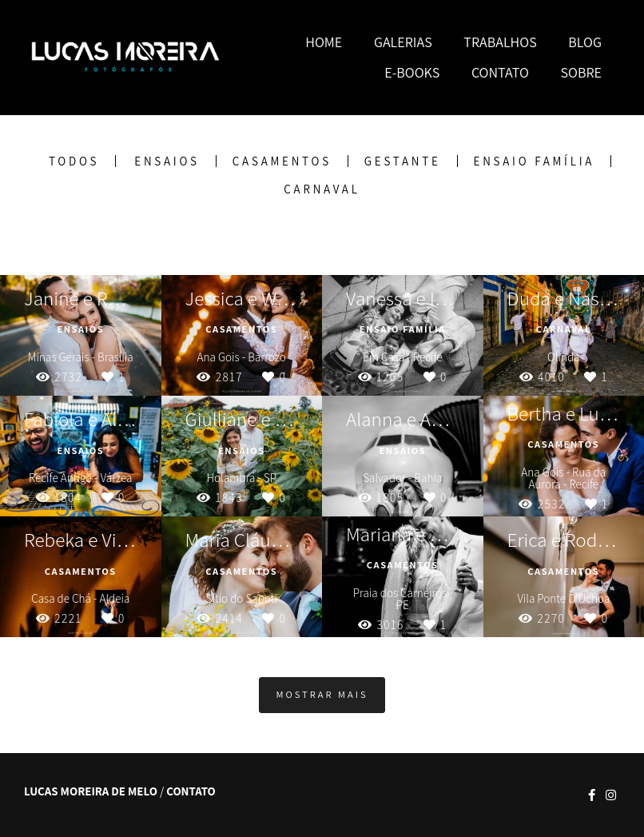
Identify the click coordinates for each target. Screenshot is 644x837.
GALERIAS (403, 42)
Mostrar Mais (322, 694)
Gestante (403, 161)
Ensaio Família (535, 161)
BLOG (585, 42)
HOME (324, 42)
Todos (74, 161)
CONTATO (500, 72)
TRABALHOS (500, 42)
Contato (191, 791)
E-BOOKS (412, 72)
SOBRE (581, 72)
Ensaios (167, 161)
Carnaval (322, 189)
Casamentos (282, 161)
